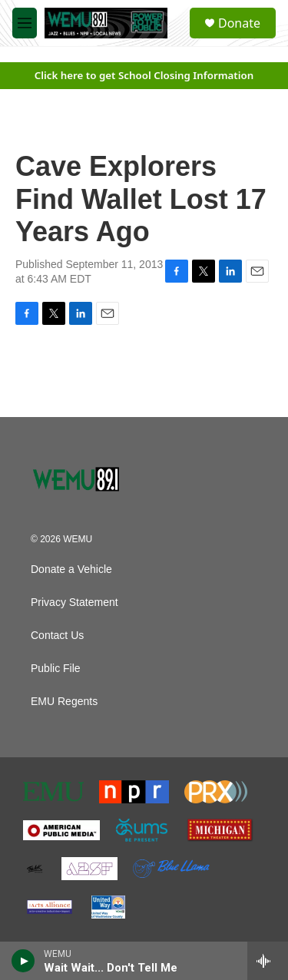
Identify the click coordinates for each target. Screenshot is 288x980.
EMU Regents (64, 702)
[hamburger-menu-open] (25, 23)
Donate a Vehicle (71, 569)
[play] (23, 961)
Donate (239, 23)
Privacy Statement (74, 603)
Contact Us (57, 636)
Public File (56, 669)
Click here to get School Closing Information (144, 75)
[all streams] (268, 961)
